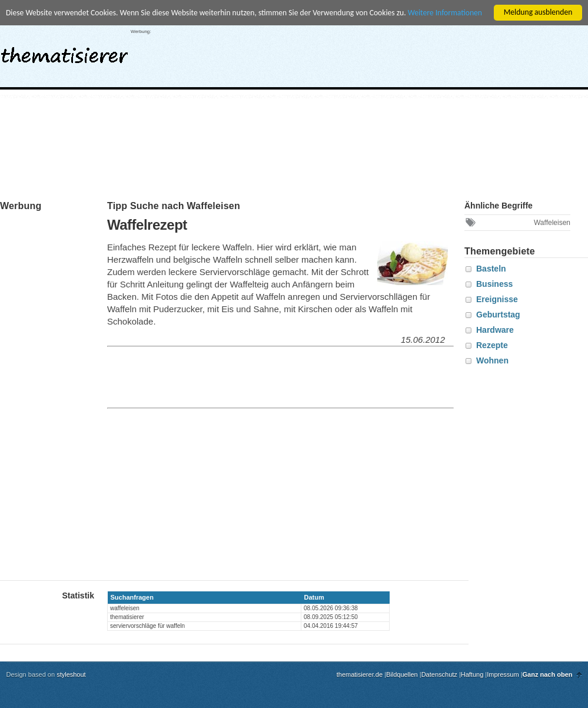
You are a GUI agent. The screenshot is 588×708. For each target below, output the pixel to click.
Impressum (503, 674)
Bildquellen (402, 674)
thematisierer (64, 52)
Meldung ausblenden (538, 12)
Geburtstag (498, 315)
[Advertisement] (442, 108)
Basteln (491, 269)
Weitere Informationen (445, 13)
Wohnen (492, 360)
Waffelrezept (147, 225)
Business (494, 284)
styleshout (71, 674)
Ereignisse (497, 299)
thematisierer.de (360, 674)
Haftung (472, 674)
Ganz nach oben (548, 674)
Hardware (495, 330)
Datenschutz (439, 674)
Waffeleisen (552, 223)
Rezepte (492, 345)
